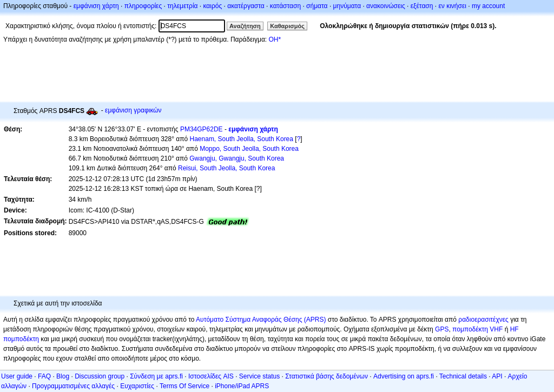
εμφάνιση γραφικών (133, 110)
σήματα (317, 6)
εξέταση (422, 6)
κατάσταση (285, 6)
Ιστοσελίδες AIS (211, 376)
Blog (63, 376)
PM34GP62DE (202, 129)
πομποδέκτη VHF (477, 329)
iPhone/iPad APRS (242, 386)
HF (515, 329)
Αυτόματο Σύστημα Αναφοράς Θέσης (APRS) (261, 320)
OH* (275, 39)
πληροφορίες (143, 6)
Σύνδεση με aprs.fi (156, 376)
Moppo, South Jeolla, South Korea (249, 149)
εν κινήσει (452, 6)
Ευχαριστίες (137, 386)
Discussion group (100, 376)
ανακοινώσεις (386, 6)
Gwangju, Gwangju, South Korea (237, 158)
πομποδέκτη (21, 339)
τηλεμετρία (182, 6)
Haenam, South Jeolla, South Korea (242, 139)
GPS (442, 329)
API (497, 376)
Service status (259, 376)
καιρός (213, 6)
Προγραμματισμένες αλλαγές (73, 386)
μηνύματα (347, 6)
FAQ (44, 376)
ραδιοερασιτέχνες (483, 320)
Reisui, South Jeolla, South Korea (226, 168)
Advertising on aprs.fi (404, 376)
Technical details (463, 376)
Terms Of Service (184, 386)
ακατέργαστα (246, 6)
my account (488, 6)
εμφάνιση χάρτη (96, 6)
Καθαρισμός (287, 26)
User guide (17, 376)
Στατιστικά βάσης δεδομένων (327, 376)
